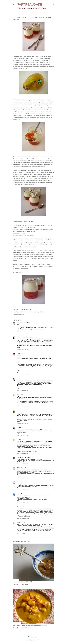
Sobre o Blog (26, 8)
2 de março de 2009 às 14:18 (23, 333)
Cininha (19, 411)
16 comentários (25, 628)
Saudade (42, 312)
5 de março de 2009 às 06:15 (23, 453)
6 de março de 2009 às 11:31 (23, 503)
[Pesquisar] (53, 4)
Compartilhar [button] (16, 309)
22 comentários (25, 584)
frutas (25, 312)
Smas (18, 482)
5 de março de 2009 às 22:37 (23, 478)
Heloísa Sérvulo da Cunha (23, 323)
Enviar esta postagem (26, 309)
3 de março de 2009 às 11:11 (23, 435)
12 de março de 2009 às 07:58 (23, 518)
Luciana (19, 494)
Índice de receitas (36, 8)
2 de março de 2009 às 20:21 (23, 390)
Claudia (19, 354)
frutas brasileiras (31, 312)
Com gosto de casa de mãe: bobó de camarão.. (30, 625)
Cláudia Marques (21, 468)
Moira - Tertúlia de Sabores (23, 337)
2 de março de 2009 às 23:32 (23, 424)
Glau (18, 394)
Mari (18, 379)
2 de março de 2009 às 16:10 (23, 350)
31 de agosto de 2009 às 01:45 (23, 534)
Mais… (44, 8)
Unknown (19, 439)
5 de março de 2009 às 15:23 (23, 464)
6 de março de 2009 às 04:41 (23, 490)
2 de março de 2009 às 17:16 (23, 375)
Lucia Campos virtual (22, 457)
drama (21, 312)
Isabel (19, 428)
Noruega (37, 312)
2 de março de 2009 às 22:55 (23, 407)
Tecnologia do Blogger (34, 637)
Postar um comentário (19, 537)
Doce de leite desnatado (22, 582)
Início (19, 8)
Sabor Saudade (30, 4)
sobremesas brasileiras (19, 315)
